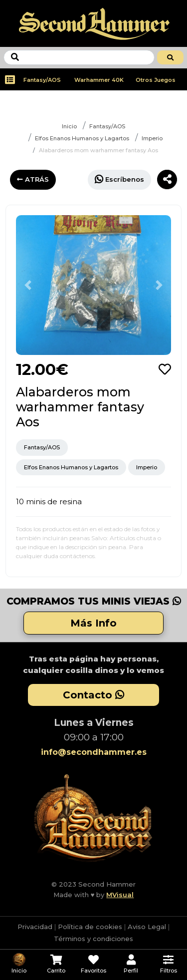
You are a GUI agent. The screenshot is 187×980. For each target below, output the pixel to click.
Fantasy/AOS (42, 80)
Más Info (93, 623)
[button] (28, 285)
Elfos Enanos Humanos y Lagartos (82, 138)
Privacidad (35, 927)
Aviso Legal (147, 927)
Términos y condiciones (93, 939)
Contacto (93, 695)
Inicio (69, 126)
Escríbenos (119, 179)
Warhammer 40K (99, 80)
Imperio (152, 138)
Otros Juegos (156, 80)
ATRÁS (33, 179)
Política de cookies (90, 927)
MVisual (120, 895)
